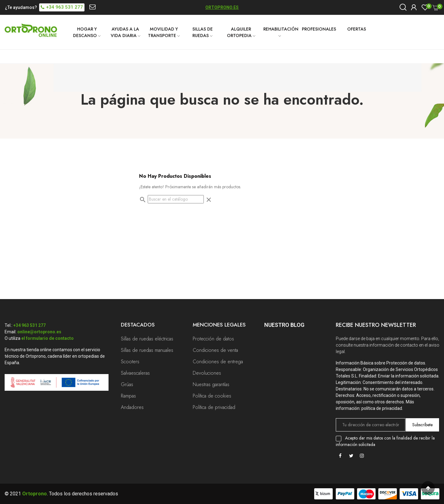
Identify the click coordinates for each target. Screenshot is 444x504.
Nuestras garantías (211, 384)
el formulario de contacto (47, 338)
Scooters (130, 362)
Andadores (132, 407)
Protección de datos (213, 339)
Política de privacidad (214, 407)
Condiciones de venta (215, 350)
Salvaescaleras (135, 373)
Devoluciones (207, 373)
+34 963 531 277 (29, 325)
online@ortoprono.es (39, 332)
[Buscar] (176, 199)
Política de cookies (212, 396)
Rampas (128, 396)
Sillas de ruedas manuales (147, 350)
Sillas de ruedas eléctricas (147, 339)
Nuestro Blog (284, 325)
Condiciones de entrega (218, 362)
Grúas (127, 384)
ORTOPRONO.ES (222, 7)
